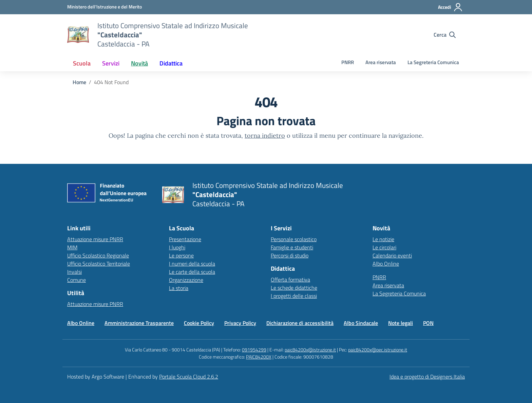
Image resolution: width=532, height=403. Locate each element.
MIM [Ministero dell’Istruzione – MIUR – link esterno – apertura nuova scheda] (72, 247)
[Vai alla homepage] (78, 35)
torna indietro (265, 136)
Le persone (181, 255)
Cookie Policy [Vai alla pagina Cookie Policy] (199, 323)
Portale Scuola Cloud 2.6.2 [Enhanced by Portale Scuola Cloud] (189, 377)
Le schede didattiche (294, 288)
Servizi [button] (111, 63)
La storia (179, 288)
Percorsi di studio (290, 255)
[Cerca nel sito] (445, 35)
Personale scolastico (294, 239)
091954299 (254, 350)
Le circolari (384, 247)
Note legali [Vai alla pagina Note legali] (401, 323)
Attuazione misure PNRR (95, 239)
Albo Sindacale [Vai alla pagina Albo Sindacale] (361, 323)
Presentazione (185, 239)
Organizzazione (186, 280)
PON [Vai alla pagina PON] (428, 323)
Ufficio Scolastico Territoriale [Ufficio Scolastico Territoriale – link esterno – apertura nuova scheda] (99, 264)
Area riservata (381, 62)
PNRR (348, 62)
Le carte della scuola (192, 272)
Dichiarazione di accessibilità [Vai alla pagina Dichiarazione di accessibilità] (300, 323)
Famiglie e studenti (292, 247)
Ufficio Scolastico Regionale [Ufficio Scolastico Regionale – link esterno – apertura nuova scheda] (98, 255)
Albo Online (386, 264)
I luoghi (177, 247)
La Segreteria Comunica (433, 62)
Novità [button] (139, 63)
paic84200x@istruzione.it (310, 350)
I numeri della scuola (192, 264)
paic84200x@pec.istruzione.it (378, 350)
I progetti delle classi (294, 296)
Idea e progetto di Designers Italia (427, 377)
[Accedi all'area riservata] (450, 7)
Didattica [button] (171, 63)
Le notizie (383, 239)
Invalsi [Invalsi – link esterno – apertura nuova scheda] (74, 272)
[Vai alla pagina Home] (79, 82)
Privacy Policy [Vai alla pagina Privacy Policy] (240, 323)
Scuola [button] (82, 63)
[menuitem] (82, 63)
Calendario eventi (392, 255)
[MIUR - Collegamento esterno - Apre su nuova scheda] (104, 7)
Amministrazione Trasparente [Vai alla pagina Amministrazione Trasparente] (139, 323)
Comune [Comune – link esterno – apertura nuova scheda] (77, 280)
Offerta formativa (290, 280)
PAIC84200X (259, 357)
